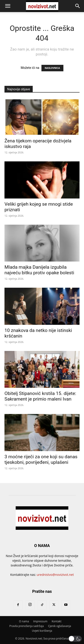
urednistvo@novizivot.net (55, 575)
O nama (24, 621)
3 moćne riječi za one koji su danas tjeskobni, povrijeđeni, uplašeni (41, 459)
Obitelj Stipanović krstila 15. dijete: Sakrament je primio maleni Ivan (40, 396)
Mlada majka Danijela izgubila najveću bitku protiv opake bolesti (39, 270)
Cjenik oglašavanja (59, 626)
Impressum (40, 621)
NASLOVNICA (52, 68)
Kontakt (57, 621)
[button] (8, 6)
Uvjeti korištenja (42, 631)
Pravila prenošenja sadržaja (27, 626)
